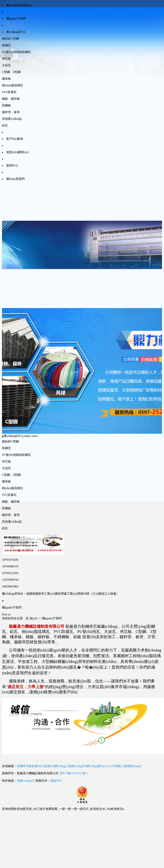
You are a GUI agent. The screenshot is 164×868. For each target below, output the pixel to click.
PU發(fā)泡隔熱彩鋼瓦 (16, 52)
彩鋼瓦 (6, 45)
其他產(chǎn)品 (12, 119)
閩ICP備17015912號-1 (74, 773)
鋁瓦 (5, 125)
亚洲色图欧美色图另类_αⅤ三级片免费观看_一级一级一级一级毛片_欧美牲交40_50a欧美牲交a (63, 809)
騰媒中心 (56, 781)
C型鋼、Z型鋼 (11, 475)
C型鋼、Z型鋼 (11, 72)
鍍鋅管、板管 (11, 112)
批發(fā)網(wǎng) (55, 766)
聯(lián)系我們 (15, 179)
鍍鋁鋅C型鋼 (10, 39)
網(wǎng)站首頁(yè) (19, 5)
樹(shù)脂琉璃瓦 (13, 85)
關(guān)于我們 (16, 19)
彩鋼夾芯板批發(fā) (29, 766)
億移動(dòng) (132, 766)
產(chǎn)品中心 (16, 32)
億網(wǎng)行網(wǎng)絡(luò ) (88, 766)
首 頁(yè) (31, 618)
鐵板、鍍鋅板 (11, 99)
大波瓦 (6, 65)
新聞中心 (12, 166)
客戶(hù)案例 (15, 139)
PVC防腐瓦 (9, 92)
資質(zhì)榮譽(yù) (17, 152)
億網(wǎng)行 (26, 781)
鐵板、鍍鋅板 (11, 502)
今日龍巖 (115, 766)
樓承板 (6, 79)
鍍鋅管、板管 (11, 515)
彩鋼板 (6, 105)
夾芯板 (6, 59)
